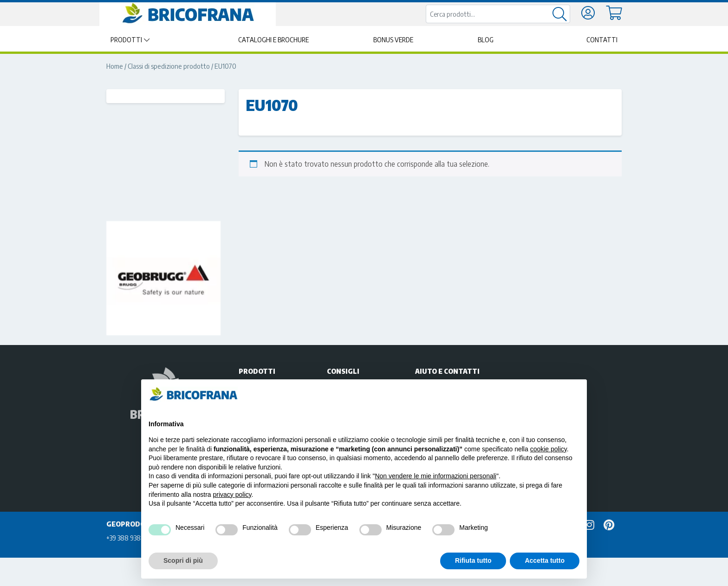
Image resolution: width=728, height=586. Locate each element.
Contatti (602, 40)
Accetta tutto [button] (545, 560)
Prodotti (126, 40)
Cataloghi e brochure (273, 40)
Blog (486, 40)
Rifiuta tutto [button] (473, 560)
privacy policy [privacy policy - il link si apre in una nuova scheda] (232, 495)
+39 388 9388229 (131, 538)
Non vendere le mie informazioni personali (435, 476)
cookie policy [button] (549, 449)
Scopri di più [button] (183, 560)
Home (115, 66)
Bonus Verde (393, 40)
